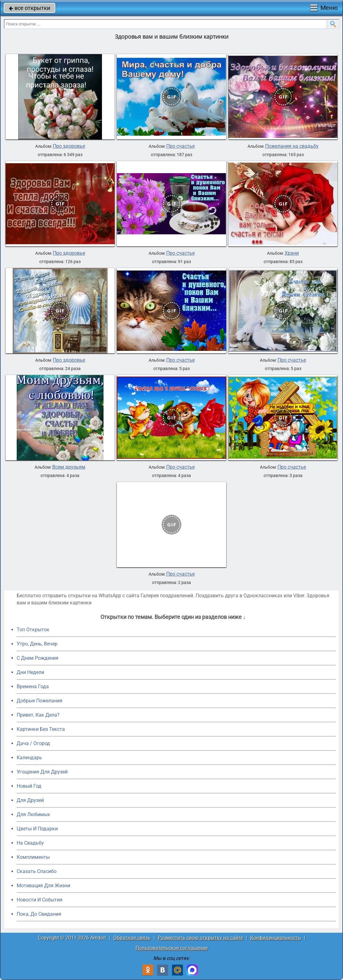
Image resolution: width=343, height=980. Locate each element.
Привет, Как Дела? (38, 715)
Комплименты (33, 857)
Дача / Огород (33, 743)
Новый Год (29, 786)
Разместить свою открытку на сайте (200, 938)
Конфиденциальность (276, 938)
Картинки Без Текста (41, 729)
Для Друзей (30, 800)
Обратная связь (132, 938)
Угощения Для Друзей (42, 772)
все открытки (30, 8)
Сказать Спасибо (37, 871)
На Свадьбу (30, 843)
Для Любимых (33, 814)
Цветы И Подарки (37, 829)
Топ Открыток (33, 630)
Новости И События (40, 900)
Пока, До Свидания (39, 914)
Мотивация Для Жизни (43, 886)
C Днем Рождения (38, 658)
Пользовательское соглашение (172, 948)
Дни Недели (30, 672)
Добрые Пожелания (40, 701)
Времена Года (33, 686)
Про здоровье (69, 146)
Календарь (29, 758)
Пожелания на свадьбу (292, 146)
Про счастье (180, 146)
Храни (292, 253)
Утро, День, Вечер (37, 644)
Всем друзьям (69, 467)
